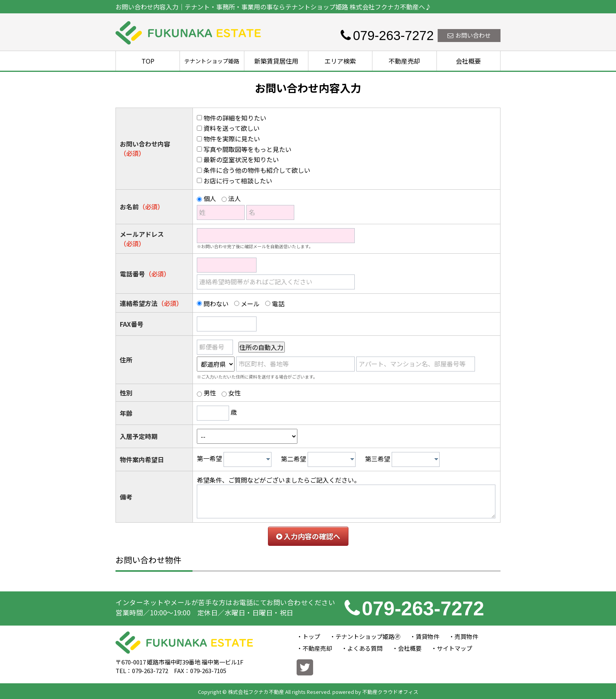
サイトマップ (455, 648)
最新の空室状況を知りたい (241, 159)
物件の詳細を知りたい (235, 118)
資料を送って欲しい (232, 128)
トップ (311, 636)
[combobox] (247, 459)
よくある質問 (365, 648)
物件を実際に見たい (232, 139)
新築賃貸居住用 (276, 61)
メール (250, 304)
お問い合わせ (469, 35)
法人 (235, 198)
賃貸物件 (427, 636)
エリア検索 (340, 61)
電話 (278, 304)
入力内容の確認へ (308, 536)
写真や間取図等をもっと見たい (247, 149)
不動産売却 (404, 61)
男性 (210, 393)
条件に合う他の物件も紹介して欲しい (257, 170)
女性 (235, 393)
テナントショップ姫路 (212, 61)
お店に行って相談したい (238, 181)
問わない (216, 304)
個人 (210, 198)
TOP (148, 61)
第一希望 (209, 459)
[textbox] (249, 459)
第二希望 (293, 459)
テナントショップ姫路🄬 (368, 636)
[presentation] (268, 459)
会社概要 (468, 61)
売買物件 (466, 636)
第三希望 (378, 459)
